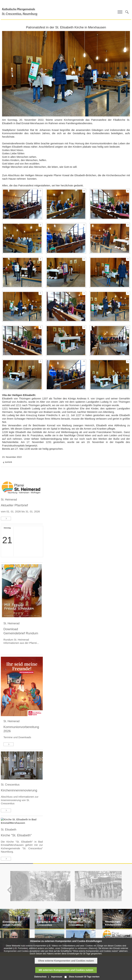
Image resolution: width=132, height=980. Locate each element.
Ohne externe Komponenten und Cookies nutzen (66, 961)
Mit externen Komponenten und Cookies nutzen (66, 970)
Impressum (57, 977)
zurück (8, 462)
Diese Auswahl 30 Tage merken (84, 977)
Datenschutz (40, 977)
